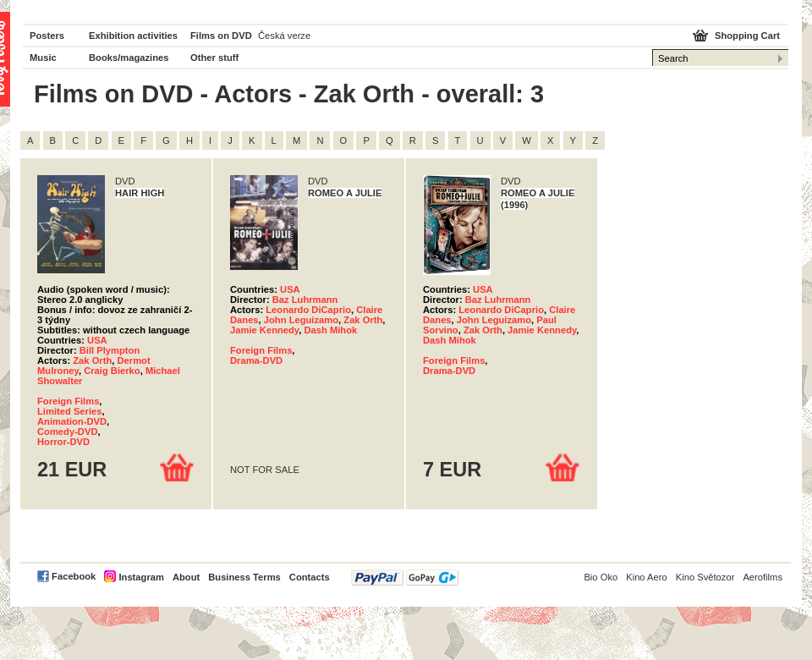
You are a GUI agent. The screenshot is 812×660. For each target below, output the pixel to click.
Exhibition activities (133, 36)
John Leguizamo (301, 320)
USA (97, 340)
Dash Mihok (330, 330)
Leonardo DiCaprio (308, 310)
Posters (47, 36)
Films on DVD (221, 36)
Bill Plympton (110, 350)
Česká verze (284, 36)
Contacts (310, 577)
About (186, 577)
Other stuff (214, 58)
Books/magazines (129, 58)
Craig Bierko (112, 371)
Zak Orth (92, 360)
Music (43, 58)
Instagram (141, 577)
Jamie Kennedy (264, 330)
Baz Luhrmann (305, 300)
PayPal (405, 577)
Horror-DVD (63, 442)
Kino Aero (647, 577)
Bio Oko (601, 577)
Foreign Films (68, 401)
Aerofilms (763, 577)
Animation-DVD (72, 421)
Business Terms (244, 577)
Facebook (74, 576)
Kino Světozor (705, 577)
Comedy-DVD (67, 432)
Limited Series (69, 411)
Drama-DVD (256, 360)
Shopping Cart (747, 36)
